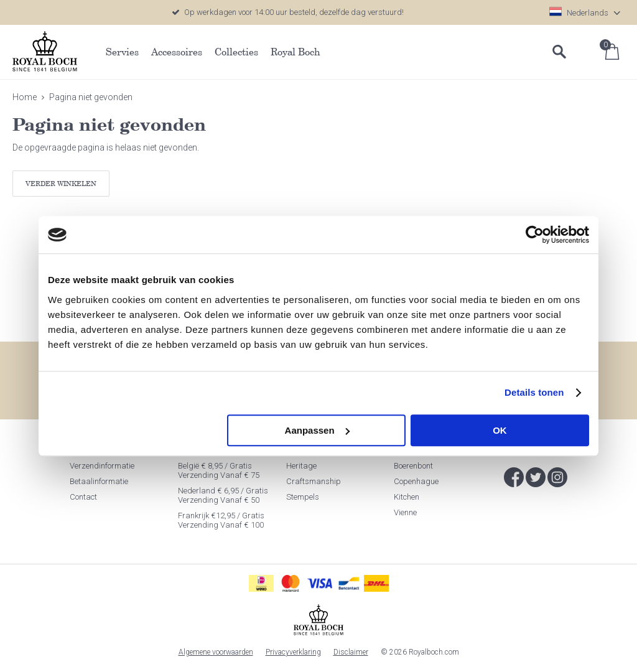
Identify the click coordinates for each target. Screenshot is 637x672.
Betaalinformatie (99, 481)
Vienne (405, 512)
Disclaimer (351, 652)
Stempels (303, 497)
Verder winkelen (61, 183)
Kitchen (407, 497)
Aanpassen (317, 430)
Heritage (301, 466)
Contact (83, 497)
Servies (122, 52)
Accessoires (177, 52)
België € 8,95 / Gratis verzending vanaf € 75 (219, 470)
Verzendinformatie (102, 466)
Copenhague (416, 481)
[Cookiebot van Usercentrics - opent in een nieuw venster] (535, 235)
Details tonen (534, 392)
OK (500, 430)
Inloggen (587, 52)
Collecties (236, 52)
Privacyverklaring (293, 652)
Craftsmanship (314, 481)
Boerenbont (413, 466)
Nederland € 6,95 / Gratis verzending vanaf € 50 (223, 495)
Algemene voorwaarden (216, 652)
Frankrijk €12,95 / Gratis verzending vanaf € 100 (221, 520)
